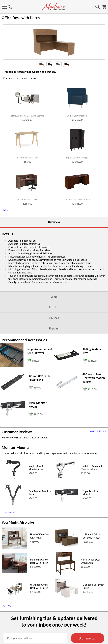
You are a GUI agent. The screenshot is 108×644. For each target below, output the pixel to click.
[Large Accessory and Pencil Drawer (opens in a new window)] (12, 404)
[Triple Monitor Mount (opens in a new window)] (13, 454)
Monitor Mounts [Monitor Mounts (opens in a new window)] (16, 486)
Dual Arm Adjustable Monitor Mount (92, 506)
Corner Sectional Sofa (77, 154)
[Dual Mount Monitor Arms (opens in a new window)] (13, 544)
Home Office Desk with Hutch (40, 575)
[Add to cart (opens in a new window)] (33, 399)
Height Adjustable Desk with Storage (27, 154)
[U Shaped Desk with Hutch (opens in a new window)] (67, 637)
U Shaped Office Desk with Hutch (91, 575)
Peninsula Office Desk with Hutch (39, 600)
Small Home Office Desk (27, 196)
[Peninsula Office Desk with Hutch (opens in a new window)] (14, 611)
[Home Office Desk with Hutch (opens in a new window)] (14, 586)
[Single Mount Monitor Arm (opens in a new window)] (13, 519)
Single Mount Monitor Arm (36, 506)
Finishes (54, 356)
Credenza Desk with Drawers (77, 238)
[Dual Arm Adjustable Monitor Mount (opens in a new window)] (66, 519)
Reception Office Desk (27, 238)
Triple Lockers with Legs (77, 196)
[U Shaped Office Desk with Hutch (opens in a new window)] (67, 585)
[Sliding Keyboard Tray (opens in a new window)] (67, 398)
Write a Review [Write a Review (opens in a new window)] (98, 470)
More (6, 249)
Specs (54, 335)
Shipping (54, 367)
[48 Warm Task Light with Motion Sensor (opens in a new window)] (67, 427)
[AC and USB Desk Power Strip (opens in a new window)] (13, 428)
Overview (54, 261)
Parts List (54, 346)
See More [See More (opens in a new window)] (9, 551)
